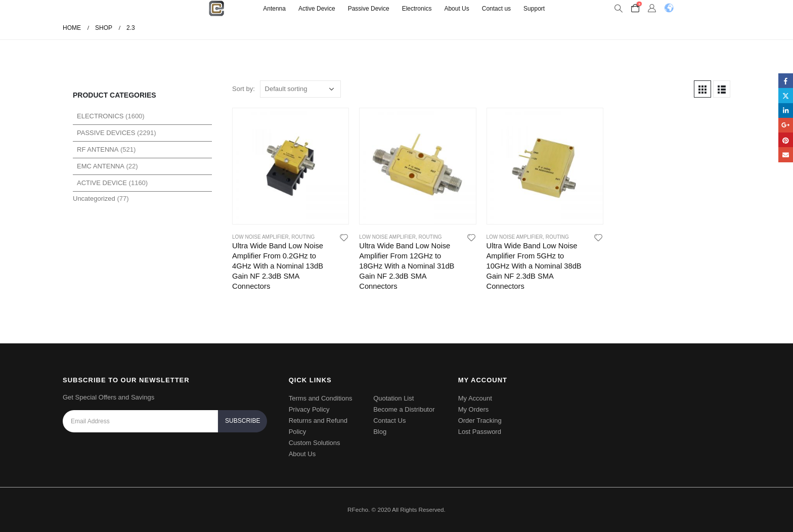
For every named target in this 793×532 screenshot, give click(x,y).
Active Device (317, 9)
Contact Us (389, 420)
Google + (786, 125)
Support (534, 9)
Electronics (417, 9)
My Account (475, 398)
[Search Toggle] (618, 9)
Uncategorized (94, 198)
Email (786, 154)
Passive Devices (106, 133)
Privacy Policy (309, 409)
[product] (291, 166)
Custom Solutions (315, 443)
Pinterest (786, 140)
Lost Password (480, 432)
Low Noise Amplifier (260, 237)
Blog (380, 432)
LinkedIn (786, 110)
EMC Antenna (101, 166)
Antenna (274, 9)
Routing (303, 237)
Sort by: (244, 89)
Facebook (786, 81)
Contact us (496, 9)
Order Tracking (480, 420)
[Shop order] (300, 89)
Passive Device (369, 9)
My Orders (474, 409)
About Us (456, 9)
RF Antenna (98, 149)
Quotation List (393, 398)
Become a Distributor (404, 409)
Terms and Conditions (321, 398)
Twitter (786, 95)
